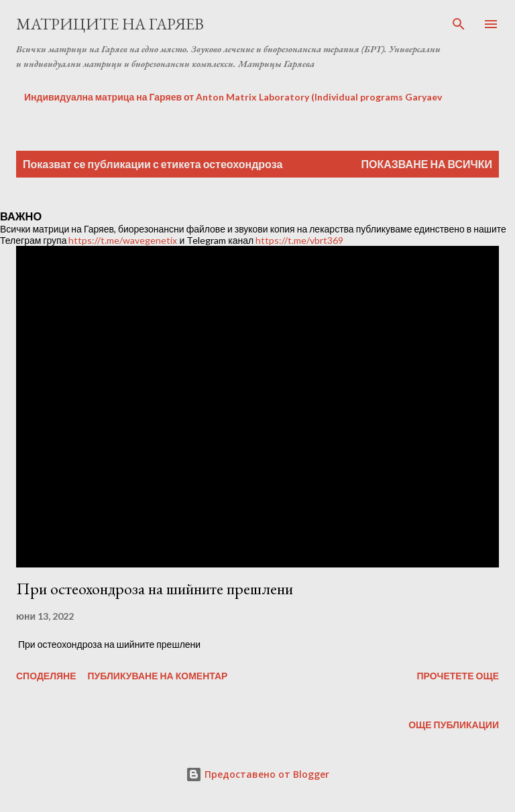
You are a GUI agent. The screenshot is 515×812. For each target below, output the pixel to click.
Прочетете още (458, 676)
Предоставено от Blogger (257, 774)
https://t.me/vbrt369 (299, 240)
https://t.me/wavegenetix (123, 240)
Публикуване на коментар (158, 676)
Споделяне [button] (46, 676)
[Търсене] (459, 24)
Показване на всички (427, 164)
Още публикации (454, 725)
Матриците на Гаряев (110, 24)
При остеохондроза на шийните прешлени (155, 589)
